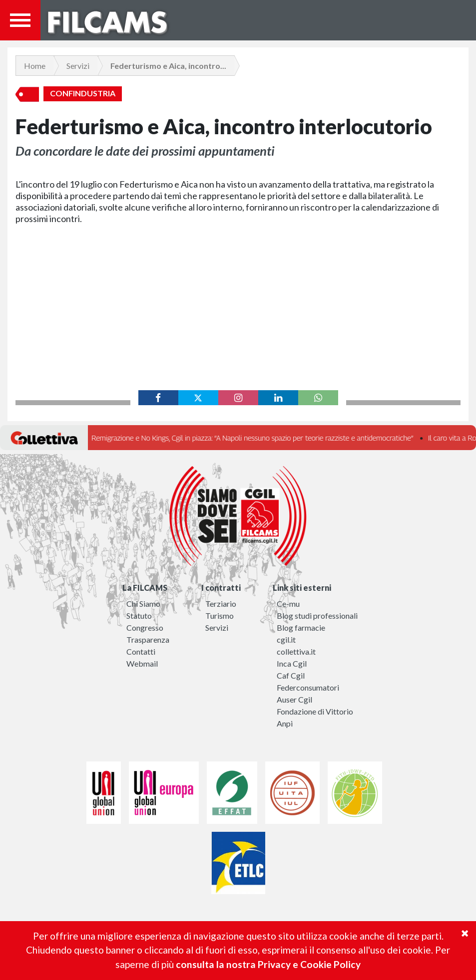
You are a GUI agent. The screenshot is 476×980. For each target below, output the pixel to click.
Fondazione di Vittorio (315, 711)
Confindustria (83, 94)
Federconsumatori (308, 687)
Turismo (220, 615)
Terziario (221, 604)
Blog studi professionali (317, 615)
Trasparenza (148, 639)
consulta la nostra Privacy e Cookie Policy (268, 964)
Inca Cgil (292, 663)
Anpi (285, 723)
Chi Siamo (143, 604)
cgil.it (286, 639)
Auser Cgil (294, 699)
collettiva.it (296, 651)
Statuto (139, 615)
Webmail (142, 663)
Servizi (78, 66)
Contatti (141, 651)
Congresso (145, 627)
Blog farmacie (301, 627)
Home (35, 66)
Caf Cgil (291, 675)
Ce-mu (288, 604)
